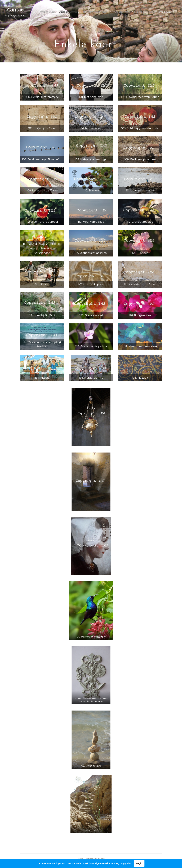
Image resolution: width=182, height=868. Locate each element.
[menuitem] (49, 12)
